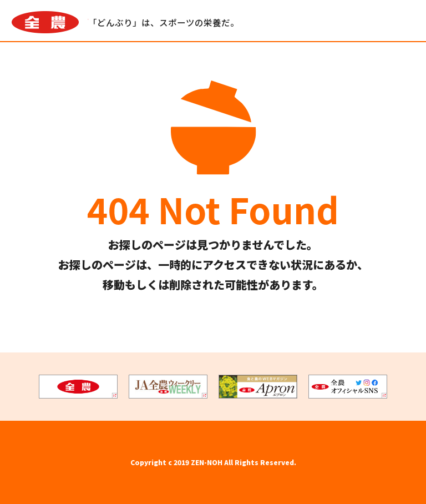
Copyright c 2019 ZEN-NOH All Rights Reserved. (213, 462)
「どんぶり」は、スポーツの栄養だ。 (164, 23)
